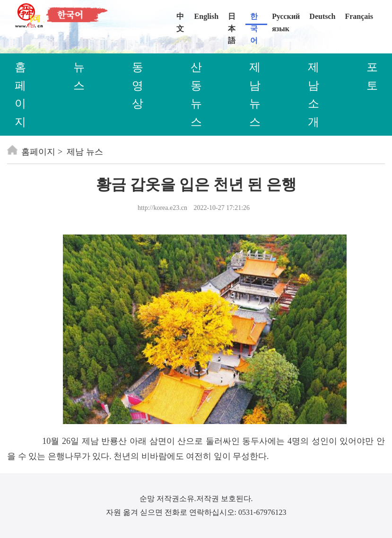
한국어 (254, 19)
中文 (180, 19)
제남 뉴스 (255, 94)
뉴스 (79, 76)
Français (359, 16)
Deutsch (322, 16)
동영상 (138, 85)
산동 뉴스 (196, 94)
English (207, 16)
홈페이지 (31, 152)
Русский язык (286, 19)
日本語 (232, 19)
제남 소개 (314, 94)
